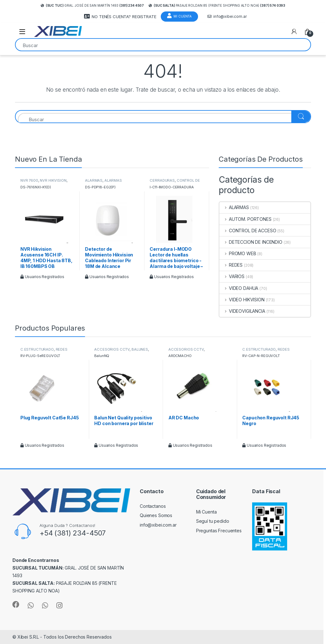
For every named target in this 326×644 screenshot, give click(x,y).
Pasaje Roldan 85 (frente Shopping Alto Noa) (217, 5)
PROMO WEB (238, 253)
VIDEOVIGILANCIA (242, 311)
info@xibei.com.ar (227, 17)
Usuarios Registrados (42, 277)
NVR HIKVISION (53, 180)
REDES (231, 265)
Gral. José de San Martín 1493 (92, 5)
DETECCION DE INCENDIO (251, 242)
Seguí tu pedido (213, 521)
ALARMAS (94, 180)
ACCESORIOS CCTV (112, 349)
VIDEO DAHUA (239, 288)
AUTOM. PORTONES (245, 219)
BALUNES (140, 349)
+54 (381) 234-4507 (73, 533)
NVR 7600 (29, 180)
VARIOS (232, 276)
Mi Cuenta (179, 16)
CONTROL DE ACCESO (248, 231)
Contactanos (153, 506)
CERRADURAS (162, 180)
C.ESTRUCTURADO (37, 349)
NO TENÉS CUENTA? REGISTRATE (120, 16)
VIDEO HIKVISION (242, 300)
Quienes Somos (156, 515)
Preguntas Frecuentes (219, 531)
